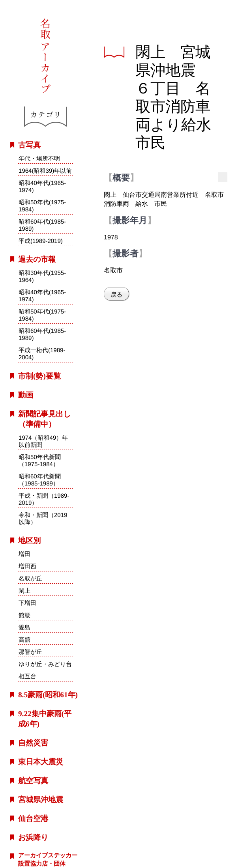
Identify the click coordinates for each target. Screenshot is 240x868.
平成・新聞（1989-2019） (44, 499)
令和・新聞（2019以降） (43, 518)
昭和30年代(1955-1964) (42, 276)
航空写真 (33, 781)
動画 (26, 395)
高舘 (24, 639)
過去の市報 (37, 259)
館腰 (24, 615)
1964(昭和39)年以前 (45, 171)
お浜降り (33, 837)
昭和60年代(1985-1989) (42, 225)
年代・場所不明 (39, 158)
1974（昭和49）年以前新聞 (43, 441)
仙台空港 (33, 819)
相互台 (27, 676)
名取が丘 (30, 578)
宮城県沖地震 (41, 800)
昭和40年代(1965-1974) (42, 186)
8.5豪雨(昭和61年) (48, 695)
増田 (24, 554)
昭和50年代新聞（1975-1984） (40, 460)
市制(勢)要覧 (39, 376)
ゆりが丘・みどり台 (45, 664)
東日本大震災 (41, 762)
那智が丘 (30, 652)
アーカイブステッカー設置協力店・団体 (48, 859)
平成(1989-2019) (41, 241)
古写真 (29, 145)
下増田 (27, 603)
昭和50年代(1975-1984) (42, 206)
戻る (116, 294)
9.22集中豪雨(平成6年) (45, 719)
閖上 (24, 591)
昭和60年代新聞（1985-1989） (40, 479)
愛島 (24, 627)
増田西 (27, 566)
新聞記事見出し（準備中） (44, 419)
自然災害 (33, 743)
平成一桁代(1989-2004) (42, 354)
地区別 (29, 540)
